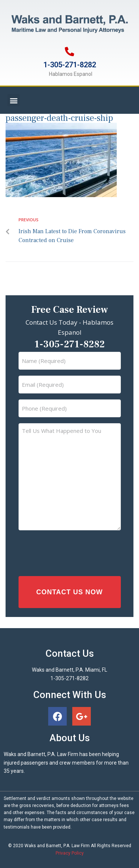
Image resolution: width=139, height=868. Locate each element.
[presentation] (66, 551)
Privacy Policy (70, 853)
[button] (14, 100)
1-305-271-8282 (70, 65)
